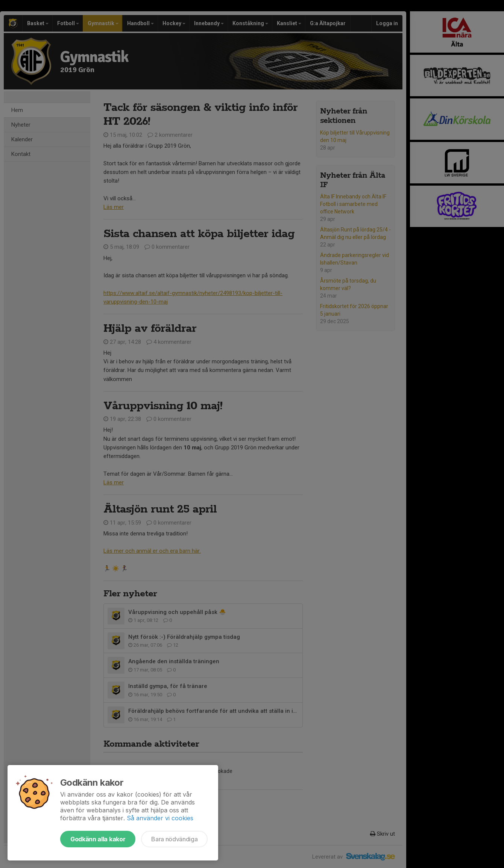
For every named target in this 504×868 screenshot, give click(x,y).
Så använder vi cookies (160, 818)
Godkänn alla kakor (98, 839)
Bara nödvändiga (174, 839)
